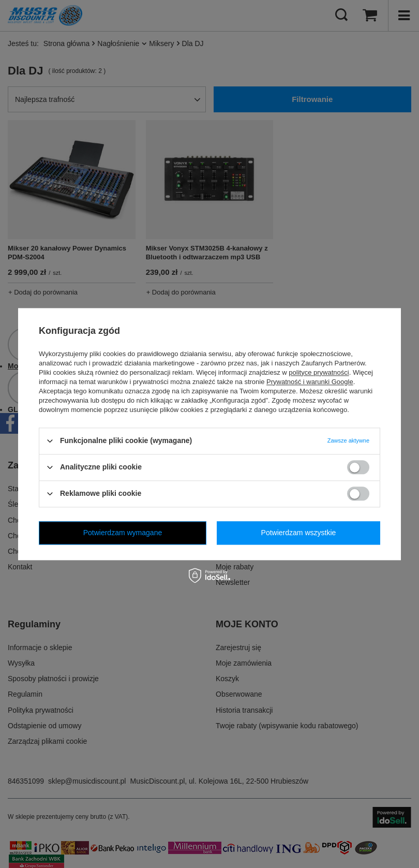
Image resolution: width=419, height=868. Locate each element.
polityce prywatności (319, 372)
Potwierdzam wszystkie (299, 533)
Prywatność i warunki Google (310, 382)
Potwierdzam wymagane (123, 533)
